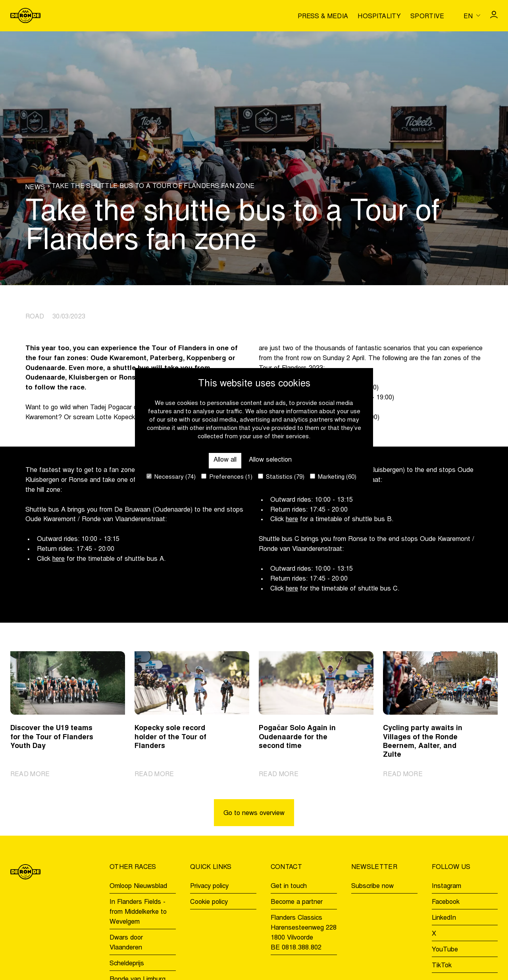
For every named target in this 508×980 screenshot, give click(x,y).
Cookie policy (209, 903)
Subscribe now (372, 887)
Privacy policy (209, 887)
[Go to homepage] (25, 15)
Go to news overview (254, 813)
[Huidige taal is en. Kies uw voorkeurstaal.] (472, 15)
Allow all (225, 460)
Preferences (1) (227, 477)
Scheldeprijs (127, 964)
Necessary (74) (171, 477)
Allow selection (270, 460)
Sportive (427, 17)
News (35, 188)
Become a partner (297, 903)
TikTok (442, 966)
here (59, 559)
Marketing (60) (333, 477)
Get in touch (289, 887)
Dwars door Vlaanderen (126, 943)
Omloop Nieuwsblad (138, 887)
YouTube (445, 950)
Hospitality (379, 17)
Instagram (446, 887)
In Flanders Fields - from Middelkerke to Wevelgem (138, 913)
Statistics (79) (281, 477)
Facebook (446, 903)
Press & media (323, 17)
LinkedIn (444, 918)
